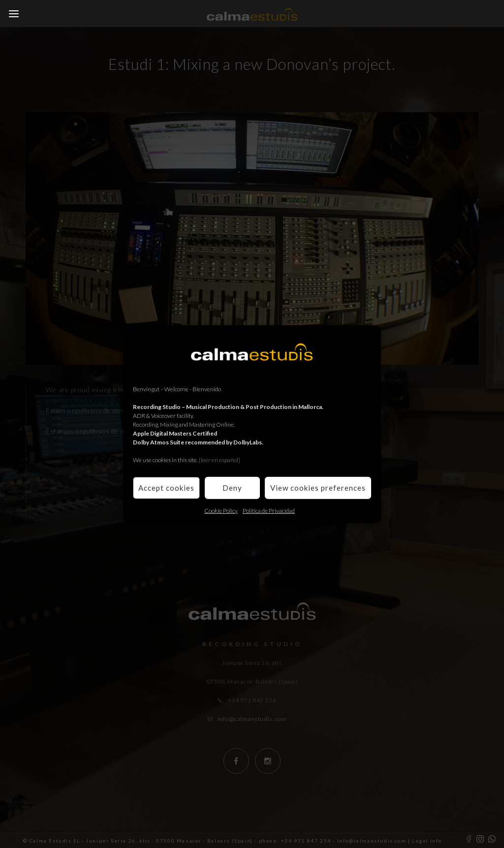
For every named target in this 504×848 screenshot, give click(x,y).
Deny (232, 488)
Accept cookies (166, 488)
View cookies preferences (318, 488)
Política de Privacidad (269, 510)
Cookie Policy (221, 510)
